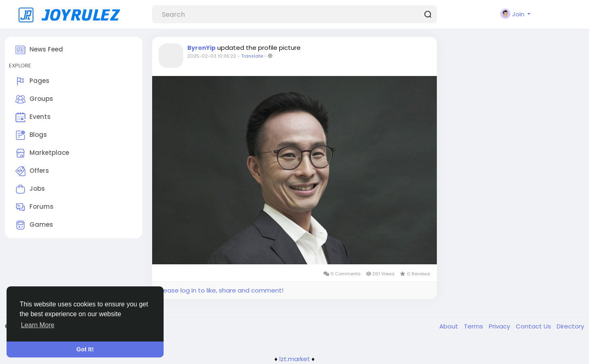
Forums (35, 207)
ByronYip (201, 48)
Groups (34, 99)
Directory (570, 326)
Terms (474, 326)
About (450, 326)
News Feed (39, 50)
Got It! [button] (85, 349)
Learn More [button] (38, 325)
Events (33, 117)
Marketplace (42, 153)
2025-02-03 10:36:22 (212, 56)
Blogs (31, 135)
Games (34, 225)
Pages (33, 81)
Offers (32, 171)
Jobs (30, 189)
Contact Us (534, 326)
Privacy (500, 326)
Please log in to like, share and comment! (221, 290)
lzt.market (295, 359)
